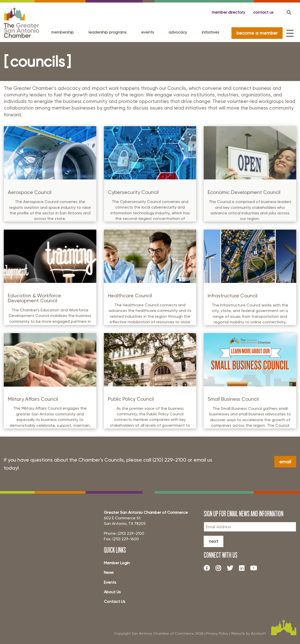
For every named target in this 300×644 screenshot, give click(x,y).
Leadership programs (108, 32)
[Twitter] (232, 568)
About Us (112, 592)
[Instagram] (220, 568)
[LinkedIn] (244, 568)
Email (285, 462)
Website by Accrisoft (248, 633)
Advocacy (178, 32)
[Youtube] (255, 568)
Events (148, 32)
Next (214, 541)
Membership (63, 32)
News (109, 572)
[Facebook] (208, 568)
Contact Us (115, 601)
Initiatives (211, 32)
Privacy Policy (217, 633)
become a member (257, 33)
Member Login (117, 563)
